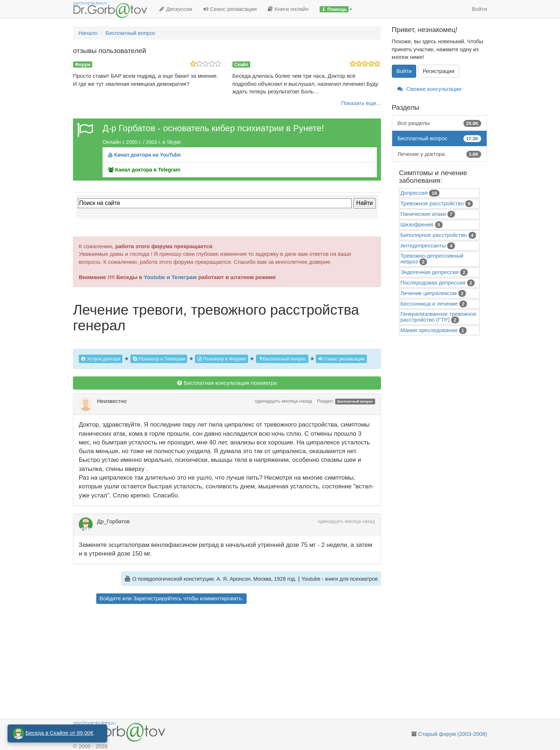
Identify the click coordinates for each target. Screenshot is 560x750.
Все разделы (440, 123)
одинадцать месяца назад (284, 401)
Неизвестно (112, 401)
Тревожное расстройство (432, 203)
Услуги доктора (101, 359)
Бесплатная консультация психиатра (227, 383)
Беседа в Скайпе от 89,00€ (59, 733)
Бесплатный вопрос (282, 359)
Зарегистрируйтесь (157, 598)
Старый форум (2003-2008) (453, 734)
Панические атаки (423, 214)
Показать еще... (361, 103)
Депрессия (414, 193)
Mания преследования (429, 330)
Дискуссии (176, 9)
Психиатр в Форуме (222, 359)
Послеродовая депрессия (433, 283)
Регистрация (439, 71)
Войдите (110, 598)
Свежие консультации (429, 89)
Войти (479, 9)
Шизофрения (417, 224)
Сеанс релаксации (230, 9)
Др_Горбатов (113, 521)
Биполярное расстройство (434, 235)
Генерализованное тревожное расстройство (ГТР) (439, 317)
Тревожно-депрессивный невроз (432, 259)
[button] (336, 9)
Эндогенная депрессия (430, 272)
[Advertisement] (240, 662)
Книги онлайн (288, 9)
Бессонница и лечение (429, 304)
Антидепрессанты (423, 245)
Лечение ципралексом (429, 293)
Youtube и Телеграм (170, 277)
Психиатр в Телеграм (159, 359)
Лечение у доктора (440, 154)
